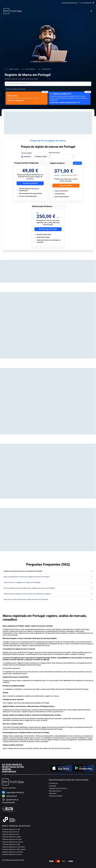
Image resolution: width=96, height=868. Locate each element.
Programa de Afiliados (56, 796)
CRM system (53, 793)
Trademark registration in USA (11, 829)
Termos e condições (9, 788)
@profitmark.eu (12, 800)
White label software (55, 791)
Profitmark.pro (53, 783)
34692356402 (12, 796)
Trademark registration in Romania (12, 852)
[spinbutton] (62, 157)
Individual (27, 157)
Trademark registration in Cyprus (12, 854)
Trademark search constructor (58, 788)
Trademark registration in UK (11, 832)
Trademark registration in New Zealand (14, 849)
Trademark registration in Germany (13, 842)
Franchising (52, 786)
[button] (48, 571)
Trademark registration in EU (11, 834)
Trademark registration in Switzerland (13, 847)
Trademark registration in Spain (11, 837)
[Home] (13, 11)
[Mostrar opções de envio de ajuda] (89, 84)
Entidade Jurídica (41, 157)
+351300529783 (86, 3)
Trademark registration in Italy (11, 844)
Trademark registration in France (12, 839)
